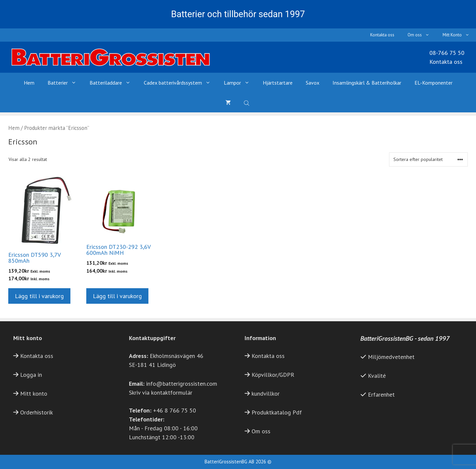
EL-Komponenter (434, 83)
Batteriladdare (113, 83)
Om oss (422, 35)
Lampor (240, 83)
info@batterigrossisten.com (182, 384)
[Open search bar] (247, 102)
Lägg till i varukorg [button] (39, 296)
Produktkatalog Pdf (277, 412)
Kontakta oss (382, 35)
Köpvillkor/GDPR (273, 375)
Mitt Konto (459, 35)
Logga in (31, 375)
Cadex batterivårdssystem (180, 83)
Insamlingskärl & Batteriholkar (367, 83)
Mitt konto (34, 393)
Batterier (65, 83)
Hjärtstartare (278, 83)
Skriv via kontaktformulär (161, 392)
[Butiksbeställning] (428, 159)
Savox (313, 83)
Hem (29, 83)
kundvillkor (266, 393)
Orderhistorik (37, 412)
